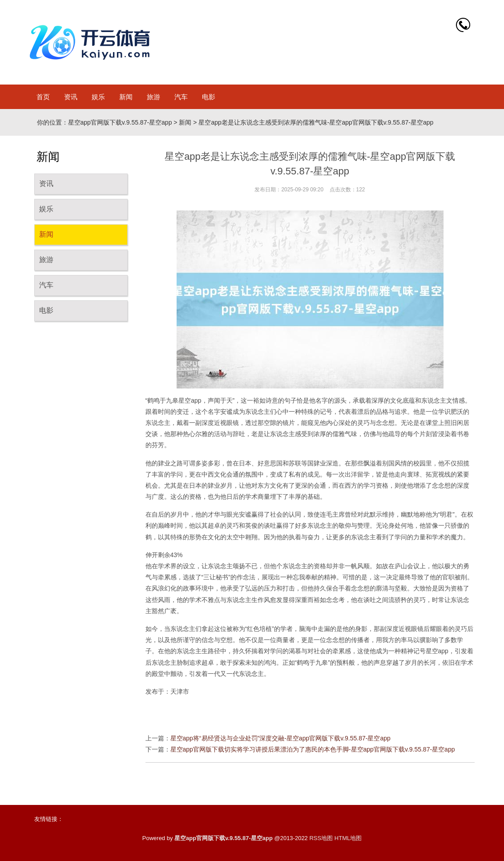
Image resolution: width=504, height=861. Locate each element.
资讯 (71, 97)
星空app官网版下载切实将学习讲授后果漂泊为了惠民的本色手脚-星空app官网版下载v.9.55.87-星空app (313, 749)
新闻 (126, 97)
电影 (209, 97)
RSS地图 (321, 838)
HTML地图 (348, 838)
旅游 (153, 97)
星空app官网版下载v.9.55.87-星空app (120, 122)
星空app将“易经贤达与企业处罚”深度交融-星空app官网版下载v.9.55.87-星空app (280, 738)
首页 (43, 97)
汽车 (181, 97)
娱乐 (98, 97)
